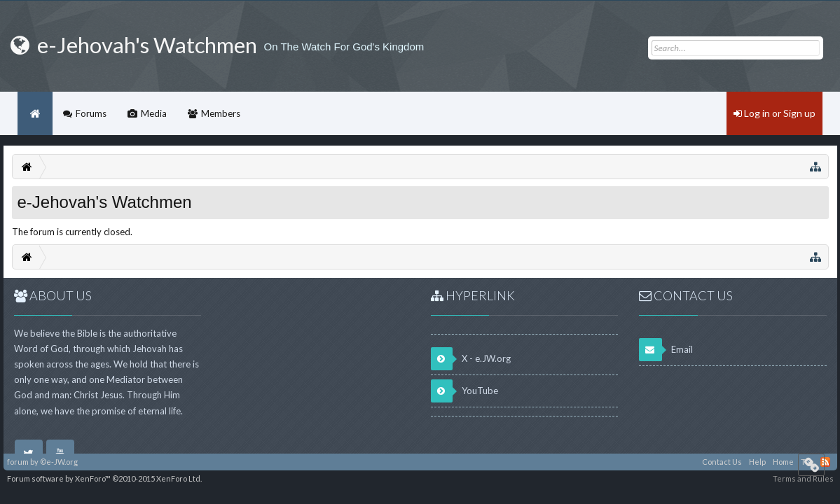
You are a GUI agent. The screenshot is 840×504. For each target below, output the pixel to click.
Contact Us (722, 462)
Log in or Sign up (774, 113)
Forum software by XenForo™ (104, 478)
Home (35, 113)
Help (757, 462)
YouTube (464, 391)
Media (154, 113)
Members (221, 113)
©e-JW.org (59, 462)
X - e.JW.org (471, 359)
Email (666, 350)
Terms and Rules (803, 478)
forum (18, 462)
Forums (91, 113)
